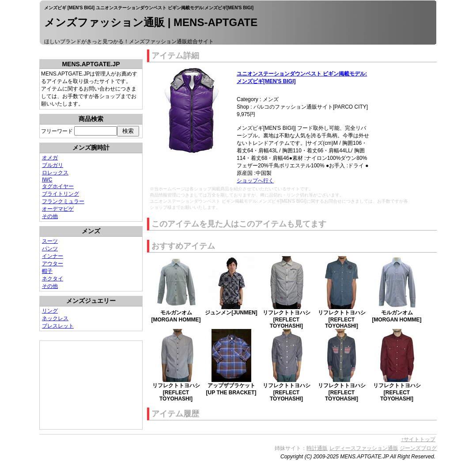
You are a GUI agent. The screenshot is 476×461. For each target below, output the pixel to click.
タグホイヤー (58, 186)
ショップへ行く (255, 181)
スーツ (50, 241)
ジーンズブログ (418, 448)
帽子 (47, 271)
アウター (53, 264)
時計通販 (317, 448)
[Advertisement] (84, 385)
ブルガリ (53, 165)
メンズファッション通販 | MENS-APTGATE (151, 22)
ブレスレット (58, 326)
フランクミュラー (63, 201)
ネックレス (55, 318)
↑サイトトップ (418, 439)
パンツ (50, 249)
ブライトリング (60, 194)
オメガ (50, 158)
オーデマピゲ (58, 209)
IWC (47, 180)
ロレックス (55, 173)
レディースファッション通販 (364, 448)
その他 (50, 216)
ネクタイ (53, 279)
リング (50, 311)
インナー (53, 256)
